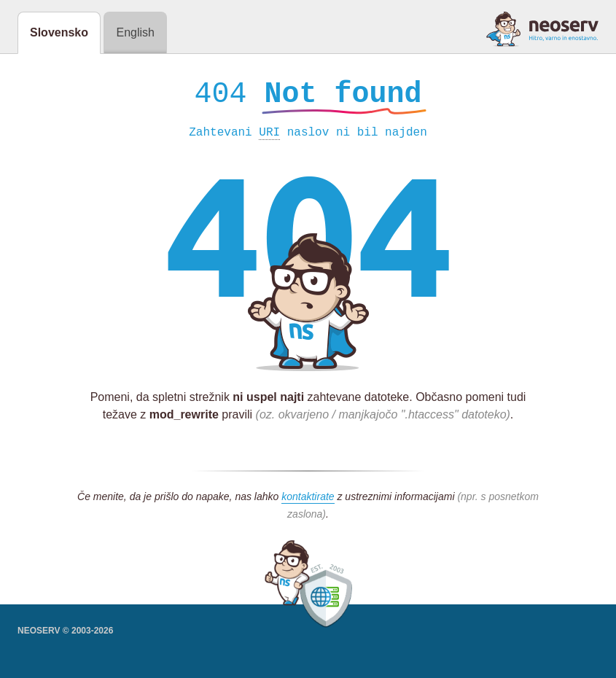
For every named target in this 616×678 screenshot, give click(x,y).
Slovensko (59, 32)
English (135, 32)
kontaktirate (308, 500)
